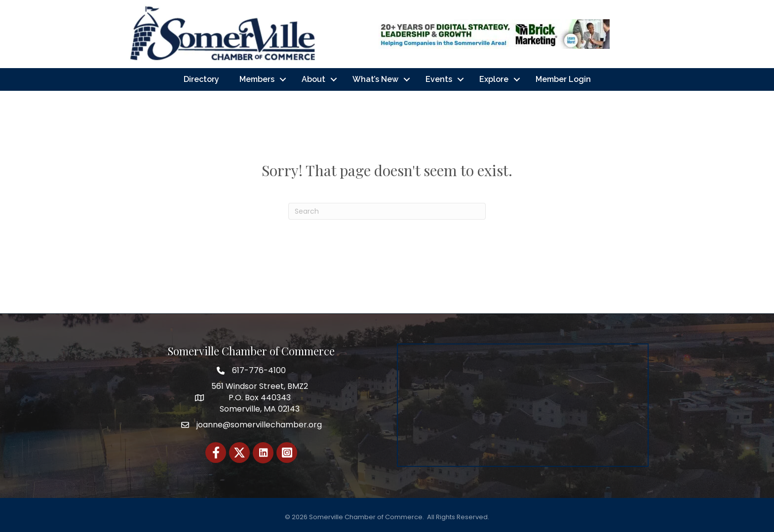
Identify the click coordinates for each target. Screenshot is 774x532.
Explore (494, 79)
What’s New (375, 79)
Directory (201, 79)
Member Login (563, 79)
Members (257, 79)
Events (439, 79)
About (313, 79)
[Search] (387, 211)
